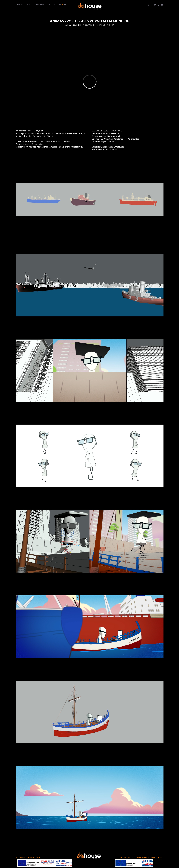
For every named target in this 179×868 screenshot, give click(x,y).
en (60, 5)
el (65, 5)
